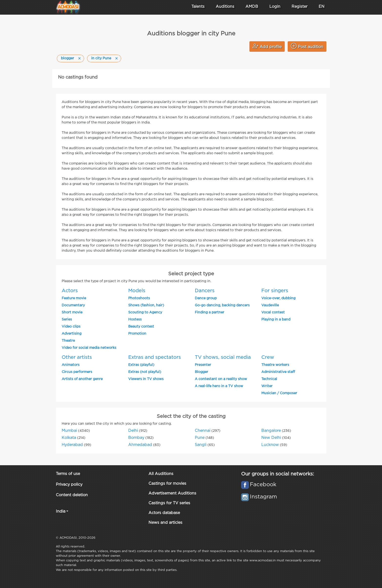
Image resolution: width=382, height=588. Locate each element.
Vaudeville (270, 305)
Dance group (206, 298)
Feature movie (74, 298)
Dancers (205, 291)
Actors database (164, 513)
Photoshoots (139, 298)
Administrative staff (278, 372)
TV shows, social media (223, 357)
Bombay (136, 438)
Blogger (201, 372)
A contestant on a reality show (221, 379)
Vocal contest (273, 312)
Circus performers (77, 372)
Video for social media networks (89, 348)
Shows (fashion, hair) (146, 305)
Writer (267, 386)
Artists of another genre (82, 379)
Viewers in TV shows (146, 379)
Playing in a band (276, 320)
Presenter (203, 365)
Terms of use (68, 474)
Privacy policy (69, 485)
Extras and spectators (155, 357)
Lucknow (270, 445)
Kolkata (69, 438)
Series (67, 320)
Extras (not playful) (145, 372)
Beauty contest (141, 327)
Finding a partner (210, 312)
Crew (268, 357)
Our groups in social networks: (278, 474)
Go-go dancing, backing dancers (222, 305)
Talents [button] (198, 7)
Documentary (73, 305)
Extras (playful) (141, 365)
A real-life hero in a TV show (219, 386)
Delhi (133, 431)
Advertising (72, 334)
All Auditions (161, 474)
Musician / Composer (279, 393)
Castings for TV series (169, 503)
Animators (71, 365)
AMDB (252, 7)
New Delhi (271, 438)
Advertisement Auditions (172, 493)
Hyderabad (72, 445)
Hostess (135, 320)
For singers (275, 291)
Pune (200, 438)
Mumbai (69, 431)
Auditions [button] (225, 7)
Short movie (72, 312)
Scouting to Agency (145, 312)
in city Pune (101, 58)
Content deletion (72, 495)
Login (275, 7)
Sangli (201, 445)
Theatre (68, 341)
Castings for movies (167, 484)
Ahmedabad (140, 445)
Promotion (137, 334)
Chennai (203, 431)
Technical (269, 379)
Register (299, 7)
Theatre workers (275, 365)
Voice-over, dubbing (278, 298)
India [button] (61, 511)
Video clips (71, 327)
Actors (70, 291)
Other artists (77, 357)
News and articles (165, 523)
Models (137, 291)
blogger (68, 58)
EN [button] (322, 7)
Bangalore (271, 431)
